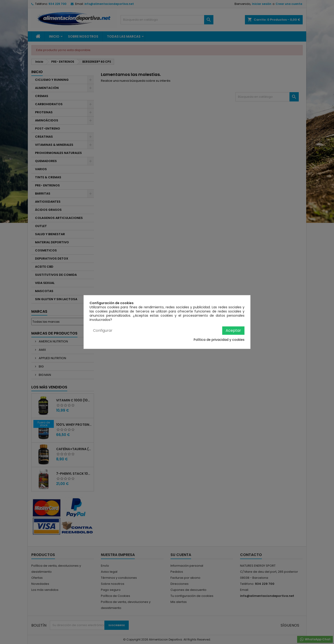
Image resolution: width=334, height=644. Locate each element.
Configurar (103, 330)
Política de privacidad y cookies (219, 340)
